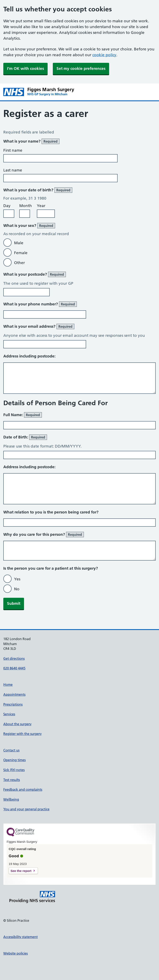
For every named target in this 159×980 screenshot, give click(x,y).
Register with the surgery (22, 734)
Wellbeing (11, 799)
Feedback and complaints (23, 789)
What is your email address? (39, 326)
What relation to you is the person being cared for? (51, 512)
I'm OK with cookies (25, 68)
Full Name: (23, 415)
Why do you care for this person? (44, 535)
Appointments (14, 694)
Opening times (14, 760)
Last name (13, 170)
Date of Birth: (25, 437)
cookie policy (104, 55)
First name (13, 150)
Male (19, 243)
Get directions (14, 658)
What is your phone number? (40, 304)
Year (41, 206)
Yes (17, 579)
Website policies (16, 953)
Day (7, 206)
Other (19, 263)
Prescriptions (13, 704)
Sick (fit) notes (14, 770)
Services (9, 714)
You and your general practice (26, 809)
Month (26, 206)
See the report (21, 871)
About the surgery (17, 724)
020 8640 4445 (14, 668)
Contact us (11, 750)
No (17, 589)
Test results (12, 780)
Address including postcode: (29, 356)
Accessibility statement (20, 937)
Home (8, 685)
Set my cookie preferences (81, 68)
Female (21, 253)
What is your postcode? (35, 274)
